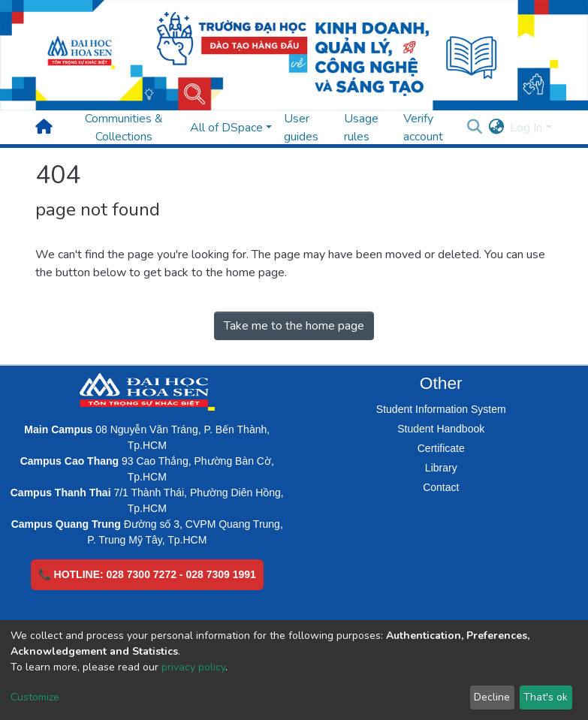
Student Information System (441, 409)
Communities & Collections (124, 128)
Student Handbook (441, 429)
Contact (441, 487)
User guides (301, 128)
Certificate (441, 448)
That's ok (546, 697)
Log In (526, 128)
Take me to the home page (294, 326)
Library (441, 468)
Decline (492, 697)
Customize (35, 697)
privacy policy (193, 667)
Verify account (423, 128)
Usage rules (361, 128)
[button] (496, 128)
